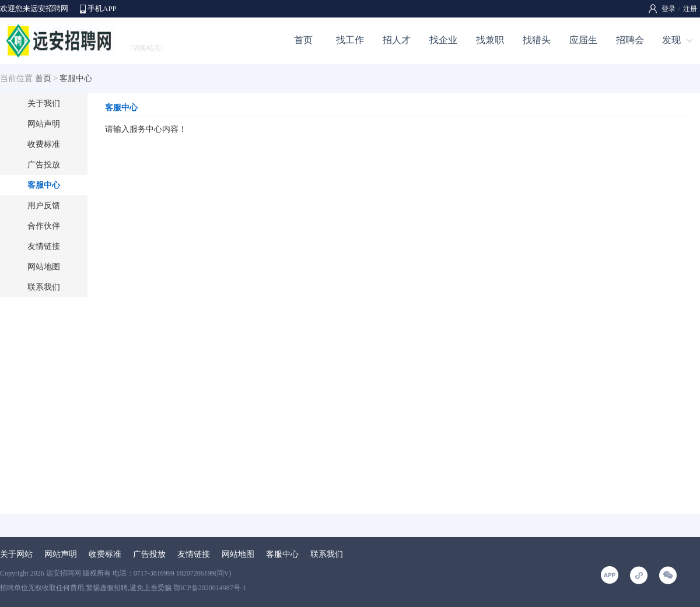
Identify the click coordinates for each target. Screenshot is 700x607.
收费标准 (44, 144)
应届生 (583, 40)
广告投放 (44, 165)
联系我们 (44, 287)
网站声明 (44, 124)
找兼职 (490, 40)
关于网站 (16, 554)
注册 (690, 9)
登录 (668, 9)
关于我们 (44, 103)
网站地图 (44, 267)
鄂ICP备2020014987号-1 (210, 588)
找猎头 (537, 40)
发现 (671, 40)
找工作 (350, 40)
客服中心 (44, 185)
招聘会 (630, 40)
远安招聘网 (64, 573)
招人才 (397, 40)
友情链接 (44, 246)
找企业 (443, 40)
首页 (303, 40)
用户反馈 (44, 206)
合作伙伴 (44, 226)
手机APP (102, 8)
